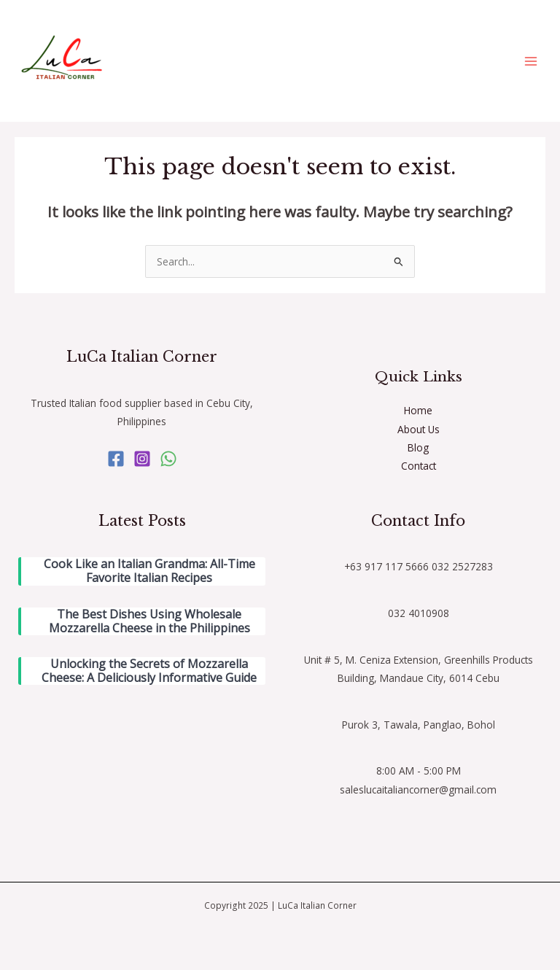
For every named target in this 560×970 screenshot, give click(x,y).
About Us (419, 429)
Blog (418, 447)
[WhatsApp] (168, 459)
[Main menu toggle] (531, 61)
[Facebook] (116, 459)
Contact (419, 466)
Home (418, 410)
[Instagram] (142, 459)
